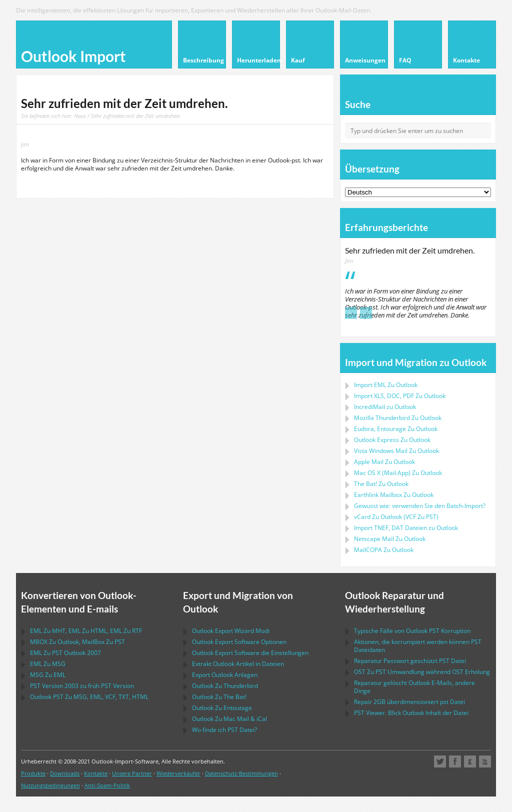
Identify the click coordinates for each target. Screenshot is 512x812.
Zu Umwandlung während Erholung (422, 672)
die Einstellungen (250, 653)
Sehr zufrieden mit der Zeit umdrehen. (410, 250)
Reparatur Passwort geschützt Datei (410, 661)
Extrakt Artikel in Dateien (238, 664)
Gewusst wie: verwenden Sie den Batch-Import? (420, 506)
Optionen (239, 642)
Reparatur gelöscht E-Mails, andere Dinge (414, 687)
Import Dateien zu (406, 528)
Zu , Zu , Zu (86, 631)
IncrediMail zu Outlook (385, 407)
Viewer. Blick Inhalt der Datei (411, 713)
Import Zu (386, 385)
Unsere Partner (132, 773)
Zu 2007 (65, 653)
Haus (80, 116)
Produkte (33, 773)
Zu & (229, 719)
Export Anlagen (225, 675)
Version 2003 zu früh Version (82, 686)
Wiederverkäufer (178, 773)
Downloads (65, 773)
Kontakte (96, 773)
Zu (398, 418)
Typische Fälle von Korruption (412, 631)
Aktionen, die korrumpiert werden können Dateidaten (418, 646)
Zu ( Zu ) (396, 517)
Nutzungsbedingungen (50, 785)
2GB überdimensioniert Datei (409, 702)
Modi (231, 631)
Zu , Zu (77, 642)
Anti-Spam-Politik (107, 785)
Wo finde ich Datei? (224, 730)
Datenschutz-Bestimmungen (241, 773)
